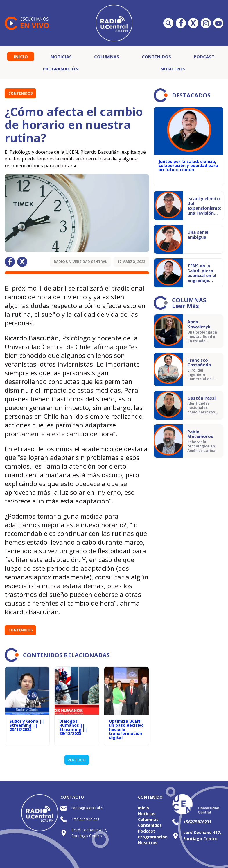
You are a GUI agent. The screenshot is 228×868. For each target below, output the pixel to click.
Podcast (204, 57)
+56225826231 (86, 819)
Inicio (21, 57)
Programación (61, 69)
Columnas (107, 57)
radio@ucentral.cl (88, 808)
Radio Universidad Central (80, 262)
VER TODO (77, 760)
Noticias (61, 57)
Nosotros (173, 69)
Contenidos (156, 57)
